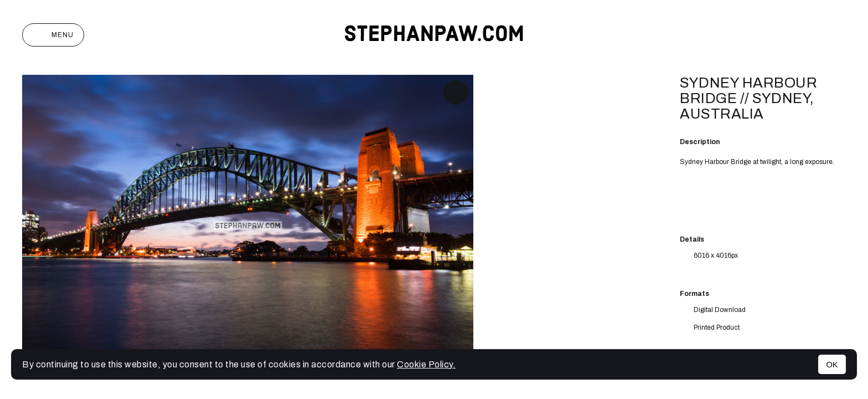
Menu (53, 35)
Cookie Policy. (426, 364)
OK (832, 364)
